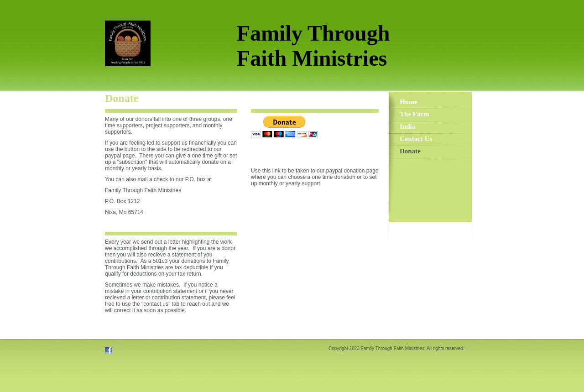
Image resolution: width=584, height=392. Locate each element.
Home (408, 102)
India (407, 126)
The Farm (415, 114)
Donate (410, 151)
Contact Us (416, 139)
